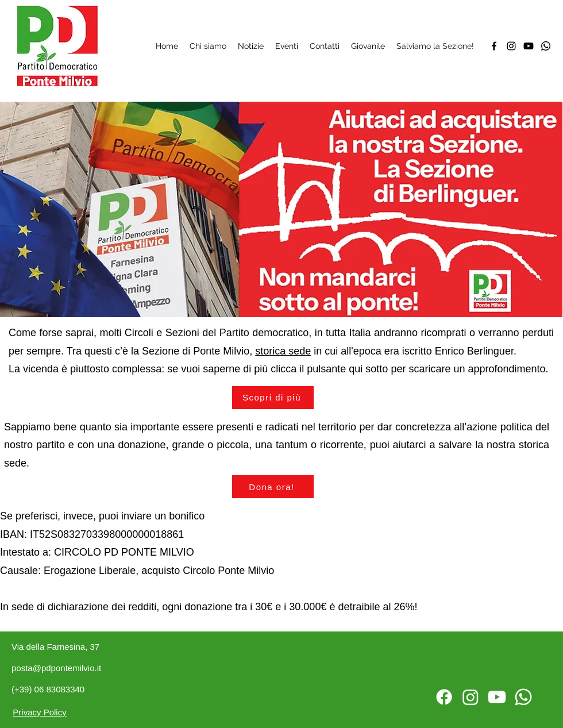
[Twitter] (529, 46)
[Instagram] (511, 46)
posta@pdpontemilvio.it (56, 668)
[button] (273, 487)
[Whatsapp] (546, 46)
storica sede (283, 351)
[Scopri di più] (273, 398)
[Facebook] (494, 46)
